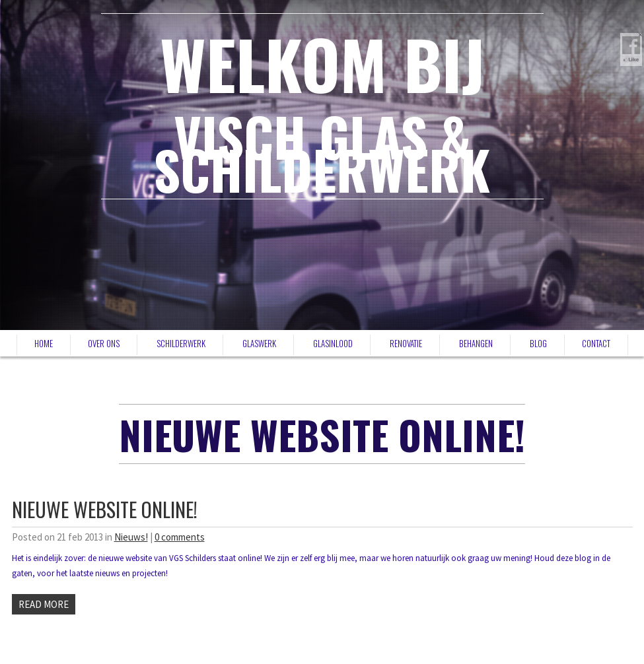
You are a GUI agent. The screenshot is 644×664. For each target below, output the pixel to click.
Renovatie (406, 343)
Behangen (476, 343)
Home (44, 343)
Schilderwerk (181, 343)
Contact (596, 343)
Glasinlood (333, 343)
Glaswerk (259, 343)
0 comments (180, 537)
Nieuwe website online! (105, 509)
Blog (538, 343)
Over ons (104, 343)
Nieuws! (131, 537)
